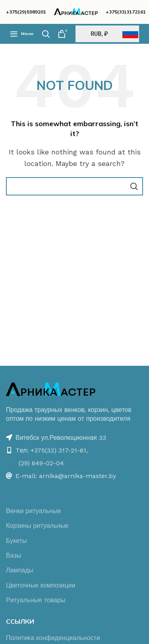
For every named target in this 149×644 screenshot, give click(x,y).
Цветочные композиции (41, 585)
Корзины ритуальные (37, 526)
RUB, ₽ (99, 34)
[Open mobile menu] (22, 34)
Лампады (20, 570)
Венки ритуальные (33, 511)
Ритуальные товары (36, 600)
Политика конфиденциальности (53, 638)
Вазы (14, 555)
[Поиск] (46, 34)
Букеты (16, 541)
